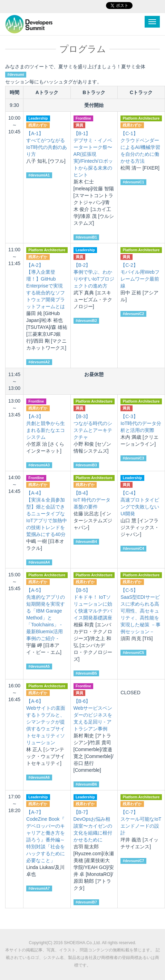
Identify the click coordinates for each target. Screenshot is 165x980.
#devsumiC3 (133, 458)
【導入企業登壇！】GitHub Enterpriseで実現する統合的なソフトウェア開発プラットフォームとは (46, 286)
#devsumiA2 (39, 362)
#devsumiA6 (39, 777)
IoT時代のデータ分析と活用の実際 (141, 423)
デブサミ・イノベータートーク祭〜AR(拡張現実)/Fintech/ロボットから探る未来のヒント (93, 154)
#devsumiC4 (133, 548)
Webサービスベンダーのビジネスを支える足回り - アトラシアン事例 (93, 715)
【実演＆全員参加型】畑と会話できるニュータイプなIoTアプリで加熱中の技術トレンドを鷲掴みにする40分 (47, 514)
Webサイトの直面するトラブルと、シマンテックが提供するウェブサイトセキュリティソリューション (46, 722)
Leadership (38, 118)
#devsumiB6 (86, 784)
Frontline (83, 118)
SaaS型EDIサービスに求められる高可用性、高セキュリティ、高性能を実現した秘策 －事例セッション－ (140, 611)
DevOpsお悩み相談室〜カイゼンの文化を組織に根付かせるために (93, 826)
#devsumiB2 (86, 321)
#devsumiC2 (133, 314)
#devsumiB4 (86, 542)
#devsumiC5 (133, 653)
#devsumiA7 (39, 888)
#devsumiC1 (133, 182)
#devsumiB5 (86, 673)
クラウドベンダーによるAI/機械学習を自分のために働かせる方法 (140, 147)
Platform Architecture (141, 118)
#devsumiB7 (86, 902)
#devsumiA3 (39, 465)
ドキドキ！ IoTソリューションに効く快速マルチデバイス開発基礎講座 (93, 604)
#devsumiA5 (39, 666)
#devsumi (16, 74)
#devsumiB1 (86, 237)
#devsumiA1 (39, 175)
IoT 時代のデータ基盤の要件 (92, 500)
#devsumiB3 (86, 465)
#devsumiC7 (133, 861)
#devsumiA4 (39, 562)
